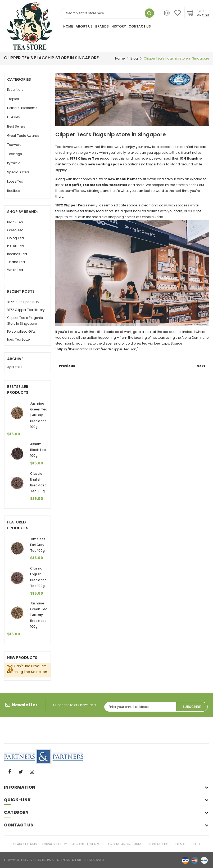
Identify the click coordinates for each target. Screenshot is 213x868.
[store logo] (30, 26)
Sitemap (180, 844)
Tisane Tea (16, 262)
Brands (102, 26)
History (119, 26)
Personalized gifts (21, 331)
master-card (195, 860)
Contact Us (140, 26)
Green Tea (15, 230)
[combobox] (108, 13)
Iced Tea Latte (18, 339)
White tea (15, 270)
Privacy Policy (55, 844)
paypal (204, 860)
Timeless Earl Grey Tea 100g (38, 545)
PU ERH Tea (16, 246)
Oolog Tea (15, 238)
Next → (203, 366)
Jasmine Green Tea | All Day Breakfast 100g (39, 415)
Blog (134, 58)
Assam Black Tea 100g (38, 450)
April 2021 (14, 367)
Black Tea (15, 222)
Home (68, 26)
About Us (84, 26)
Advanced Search (87, 844)
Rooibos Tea (17, 254)
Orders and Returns (125, 844)
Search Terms (25, 844)
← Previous (65, 366)
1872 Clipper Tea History (26, 310)
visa (185, 860)
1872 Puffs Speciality (23, 302)
